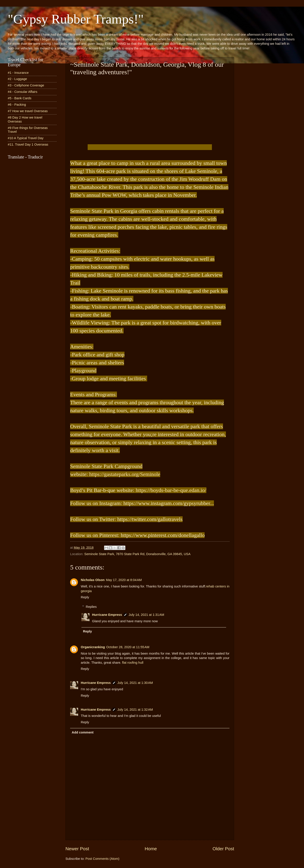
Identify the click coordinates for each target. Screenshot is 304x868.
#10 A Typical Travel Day (26, 138)
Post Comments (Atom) (102, 859)
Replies (91, 607)
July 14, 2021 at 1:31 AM (146, 615)
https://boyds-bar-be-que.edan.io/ (171, 490)
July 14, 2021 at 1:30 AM (135, 683)
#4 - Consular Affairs (23, 92)
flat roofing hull (133, 663)
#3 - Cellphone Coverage (26, 85)
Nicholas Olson (93, 580)
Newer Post (77, 849)
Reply (85, 597)
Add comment (83, 732)
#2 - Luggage (17, 79)
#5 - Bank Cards (20, 98)
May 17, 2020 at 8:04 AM (124, 580)
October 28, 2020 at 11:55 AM (128, 647)
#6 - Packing (17, 105)
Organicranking (93, 647)
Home (151, 849)
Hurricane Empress (107, 615)
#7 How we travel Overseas (28, 111)
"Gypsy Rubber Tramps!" (76, 19)
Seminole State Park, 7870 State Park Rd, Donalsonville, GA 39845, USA (137, 554)
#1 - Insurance (18, 73)
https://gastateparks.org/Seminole (125, 474)
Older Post (223, 849)
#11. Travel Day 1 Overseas (28, 144)
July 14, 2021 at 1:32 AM (135, 710)
